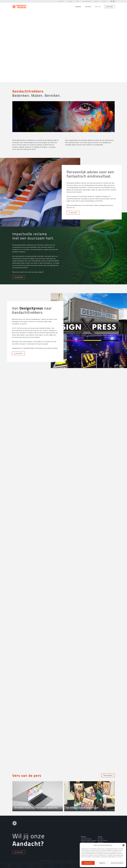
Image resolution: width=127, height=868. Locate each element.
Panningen (72, 865)
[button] (123, 845)
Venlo (62, 867)
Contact (104, 1)
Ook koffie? (110, 7)
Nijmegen (41, 865)
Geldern (62, 864)
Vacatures (61, 1)
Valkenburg (19, 867)
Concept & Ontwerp (86, 839)
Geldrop (72, 864)
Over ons (98, 7)
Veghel (41, 867)
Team (78, 1)
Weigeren (102, 863)
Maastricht (19, 865)
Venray (72, 867)
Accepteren (88, 863)
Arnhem (19, 864)
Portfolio (88, 7)
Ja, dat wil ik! (73, 266)
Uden (9, 867)
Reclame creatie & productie (89, 840)
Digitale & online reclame (88, 842)
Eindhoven (51, 864)
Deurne (41, 864)
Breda (30, 864)
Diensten (78, 7)
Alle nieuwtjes (108, 775)
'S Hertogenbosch (9, 864)
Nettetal (30, 865)
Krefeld (9, 865)
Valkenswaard (30, 867)
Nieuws (97, 1)
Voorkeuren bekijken (117, 863)
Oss (62, 865)
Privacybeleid (61, 861)
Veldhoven (51, 867)
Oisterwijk (51, 865)
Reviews (70, 1)
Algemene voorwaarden (73, 861)
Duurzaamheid (87, 1)
